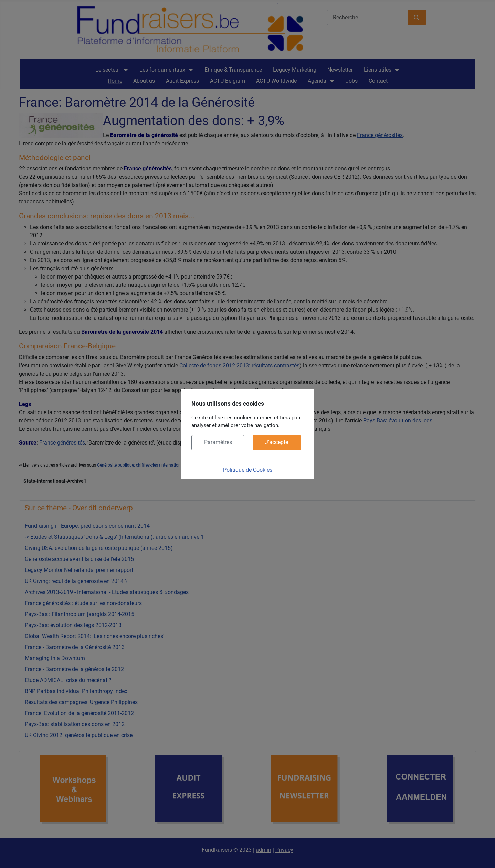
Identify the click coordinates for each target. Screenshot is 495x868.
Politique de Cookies (248, 470)
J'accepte (277, 442)
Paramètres (218, 442)
